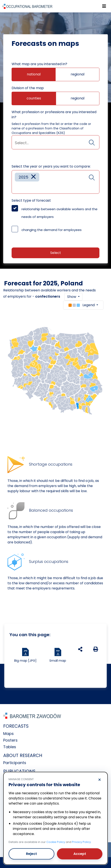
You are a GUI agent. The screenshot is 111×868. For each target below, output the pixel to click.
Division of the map (28, 88)
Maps (8, 734)
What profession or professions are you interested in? (54, 115)
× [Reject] (100, 780)
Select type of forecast (31, 200)
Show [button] (72, 297)
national (34, 74)
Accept (80, 854)
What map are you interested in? (39, 64)
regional (78, 74)
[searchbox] (55, 143)
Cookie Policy (56, 842)
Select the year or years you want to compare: (51, 166)
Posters (10, 740)
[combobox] (55, 142)
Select (56, 253)
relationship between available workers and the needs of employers (59, 213)
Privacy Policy (81, 842)
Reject (31, 854)
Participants (15, 763)
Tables (10, 747)
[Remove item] (33, 177)
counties (34, 98)
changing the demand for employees (52, 230)
